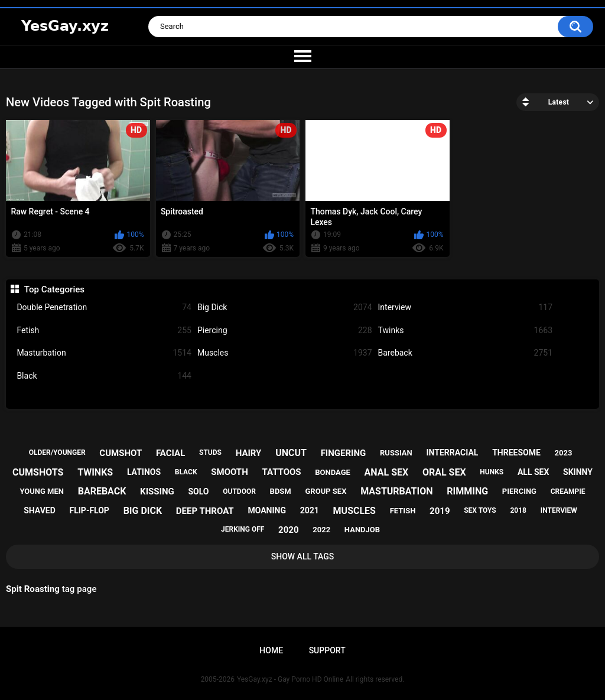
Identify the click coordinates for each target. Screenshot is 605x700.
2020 (288, 530)
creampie (568, 491)
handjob (362, 530)
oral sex (444, 472)
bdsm (281, 491)
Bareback (466, 353)
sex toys (480, 510)
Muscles (285, 353)
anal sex (387, 472)
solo (198, 491)
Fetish (104, 331)
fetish (403, 511)
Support (327, 650)
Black (104, 376)
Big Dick (285, 307)
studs (210, 452)
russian (396, 453)
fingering (344, 453)
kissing (157, 491)
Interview (466, 307)
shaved (40, 510)
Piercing (285, 331)
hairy (249, 453)
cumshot (121, 453)
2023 (564, 453)
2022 (321, 530)
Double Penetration (104, 307)
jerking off (243, 529)
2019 (440, 511)
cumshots (38, 472)
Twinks (466, 331)
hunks (492, 472)
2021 (310, 510)
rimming (467, 491)
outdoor (239, 491)
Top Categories (54, 289)
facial (170, 453)
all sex (533, 472)
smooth (229, 472)
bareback (102, 491)
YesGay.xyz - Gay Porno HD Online (290, 679)
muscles (354, 511)
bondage (333, 472)
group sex (326, 491)
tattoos (281, 472)
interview (559, 510)
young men (42, 491)
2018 (518, 510)
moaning (267, 510)
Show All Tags (303, 556)
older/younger (57, 452)
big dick (143, 511)
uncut (291, 453)
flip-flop (90, 510)
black (186, 472)
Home (271, 650)
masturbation (396, 491)
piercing (519, 491)
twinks (95, 472)
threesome (516, 452)
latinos (144, 472)
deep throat (205, 511)
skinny (578, 472)
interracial (453, 452)
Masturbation (104, 353)
